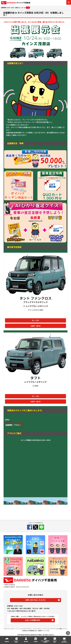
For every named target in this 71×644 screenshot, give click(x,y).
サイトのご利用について (60, 629)
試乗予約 (7, 642)
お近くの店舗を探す (33, 620)
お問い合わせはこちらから (36, 600)
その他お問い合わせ (64, 641)
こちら (28, 8)
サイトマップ (48, 629)
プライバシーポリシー (10, 629)
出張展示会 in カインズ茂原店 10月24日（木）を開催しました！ (33, 14)
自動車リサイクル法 (43, 631)
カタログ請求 (55, 641)
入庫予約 (36, 642)
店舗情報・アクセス (13, 425)
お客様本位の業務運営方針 (29, 631)
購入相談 (26, 642)
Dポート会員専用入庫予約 (45, 641)
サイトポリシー (39, 629)
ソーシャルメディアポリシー (25, 629)
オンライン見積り (16, 641)
